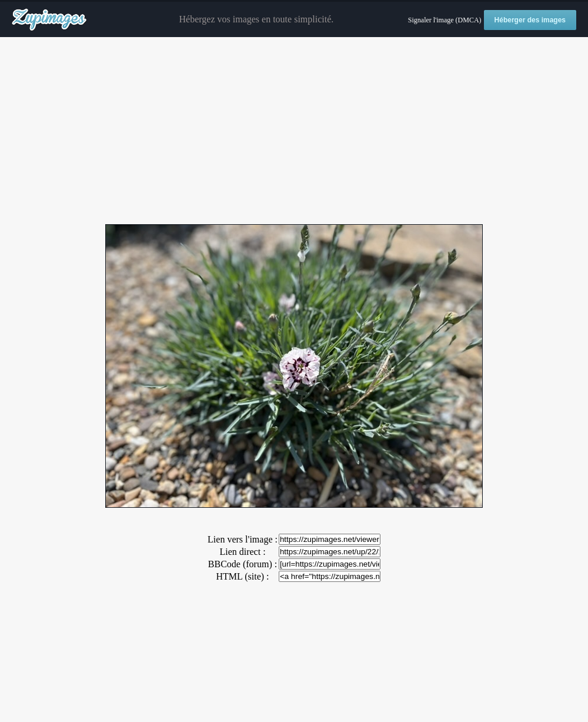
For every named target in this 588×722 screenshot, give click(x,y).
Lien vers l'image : (243, 539)
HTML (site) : (242, 576)
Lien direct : (242, 552)
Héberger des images (530, 20)
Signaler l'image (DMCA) (445, 20)
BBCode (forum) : (243, 564)
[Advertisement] (294, 131)
